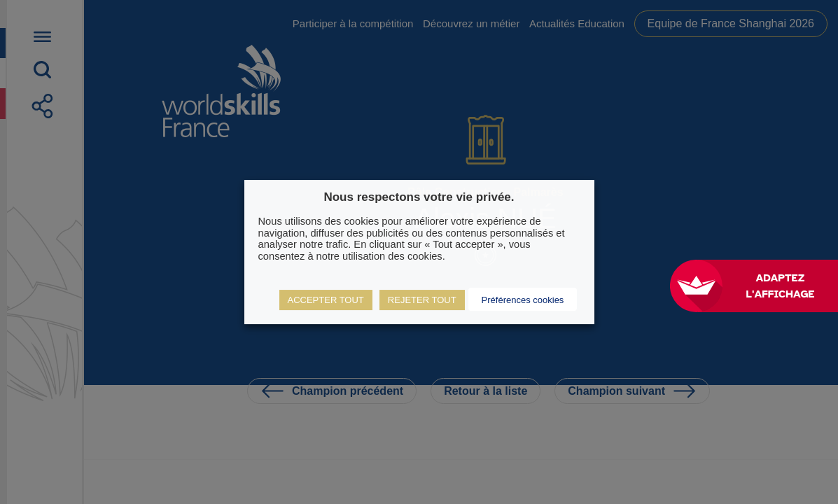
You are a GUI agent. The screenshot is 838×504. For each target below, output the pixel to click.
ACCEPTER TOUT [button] (326, 300)
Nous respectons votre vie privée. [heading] (419, 197)
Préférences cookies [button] (523, 300)
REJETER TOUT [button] (422, 300)
